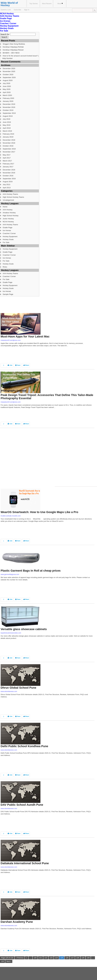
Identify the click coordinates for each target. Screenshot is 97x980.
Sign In (27, 10)
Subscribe (17, 10)
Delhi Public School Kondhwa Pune (24, 746)
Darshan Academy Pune (17, 922)
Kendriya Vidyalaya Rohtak (13, 47)
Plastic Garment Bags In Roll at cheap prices (31, 571)
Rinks (5, 267)
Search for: (5, 34)
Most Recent (47, 4)
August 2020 (8, 80)
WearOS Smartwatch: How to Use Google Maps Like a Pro (39, 512)
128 (78, 958)
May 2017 (7, 155)
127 (72, 958)
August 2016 (8, 182)
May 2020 (7, 89)
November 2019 (9, 107)
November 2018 (9, 143)
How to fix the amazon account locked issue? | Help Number (20, 57)
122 (46, 958)
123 (51, 958)
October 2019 (8, 110)
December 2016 (9, 170)
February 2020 (8, 98)
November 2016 (9, 173)
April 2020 (7, 92)
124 (56, 958)
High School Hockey (11, 216)
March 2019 (7, 131)
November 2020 (9, 71)
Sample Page (8, 294)
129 (83, 958)
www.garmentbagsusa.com (10, 574)
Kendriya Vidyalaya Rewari (13, 50)
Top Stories (34, 4)
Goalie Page (6, 18)
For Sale (4, 31)
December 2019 (9, 104)
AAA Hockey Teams (10, 16)
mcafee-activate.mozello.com (11, 516)
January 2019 (8, 137)
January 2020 (8, 101)
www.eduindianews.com (9, 691)
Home (5, 207)
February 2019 (8, 134)
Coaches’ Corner (8, 23)
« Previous (20, 958)
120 (35, 958)
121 (40, 958)
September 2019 (9, 113)
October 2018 (8, 146)
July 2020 (6, 83)
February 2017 (8, 164)
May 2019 (7, 125)
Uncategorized (8, 200)
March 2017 (7, 161)
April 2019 (7, 128)
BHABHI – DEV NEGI (11, 53)
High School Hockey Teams (13, 197)
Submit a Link (6, 10)
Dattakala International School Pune (25, 863)
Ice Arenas (5, 21)
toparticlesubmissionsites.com (11, 633)
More (60, 4)
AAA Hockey (8, 210)
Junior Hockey (8, 219)
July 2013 (6, 185)
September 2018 (9, 149)
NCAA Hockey (7, 14)
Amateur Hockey (9, 213)
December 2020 (9, 68)
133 (3, 961)
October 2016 (8, 176)
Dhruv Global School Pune (18, 688)
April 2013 (7, 188)
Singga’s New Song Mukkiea (14, 44)
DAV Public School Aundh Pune (22, 805)
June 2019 (7, 122)
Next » (9, 961)
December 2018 (9, 140)
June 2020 (7, 86)
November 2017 (9, 152)
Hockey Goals (7, 28)
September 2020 (9, 77)
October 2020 (8, 75)
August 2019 (8, 116)
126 (67, 958)
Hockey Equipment (9, 26)
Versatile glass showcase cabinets (24, 629)
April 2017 (7, 158)
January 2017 (8, 167)
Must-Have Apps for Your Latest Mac (25, 336)
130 (88, 958)
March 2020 (7, 95)
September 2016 (9, 179)
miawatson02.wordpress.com (11, 340)
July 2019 (6, 119)
